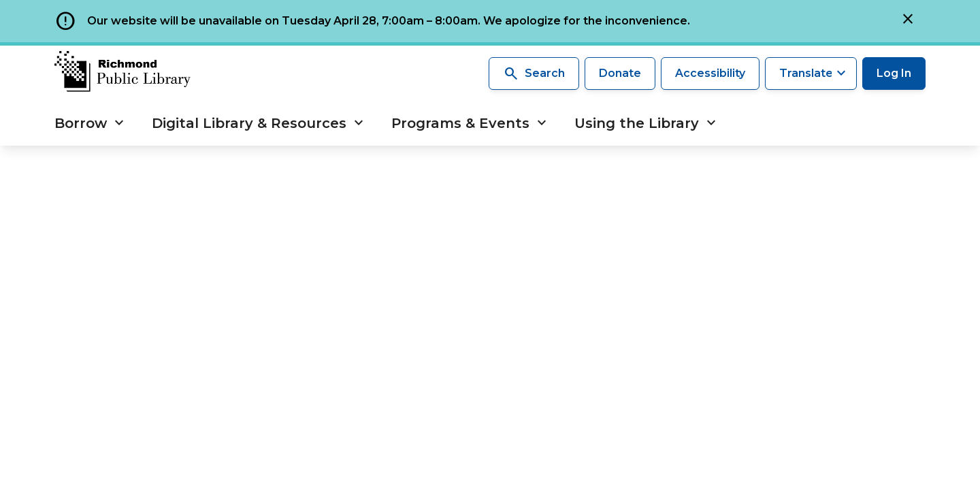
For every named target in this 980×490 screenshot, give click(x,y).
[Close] (908, 21)
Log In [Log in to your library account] (894, 73)
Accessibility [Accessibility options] (710, 73)
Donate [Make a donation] (620, 73)
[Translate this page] (811, 73)
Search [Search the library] (534, 73)
